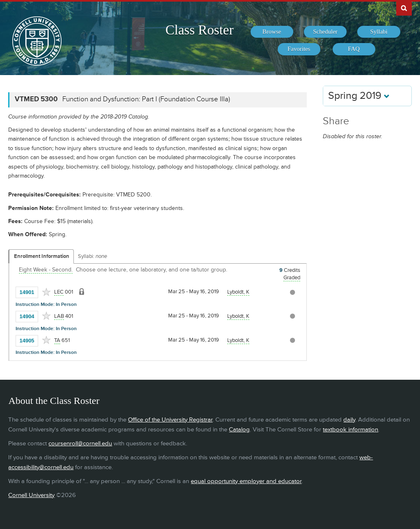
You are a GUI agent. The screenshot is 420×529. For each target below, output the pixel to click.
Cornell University (31, 495)
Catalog (239, 430)
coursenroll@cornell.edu (80, 443)
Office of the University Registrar (170, 420)
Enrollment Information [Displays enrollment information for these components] (42, 256)
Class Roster (199, 30)
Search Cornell (404, 8)
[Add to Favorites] (46, 292)
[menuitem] (272, 32)
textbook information (350, 430)
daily (349, 420)
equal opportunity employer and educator (246, 481)
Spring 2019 (359, 96)
